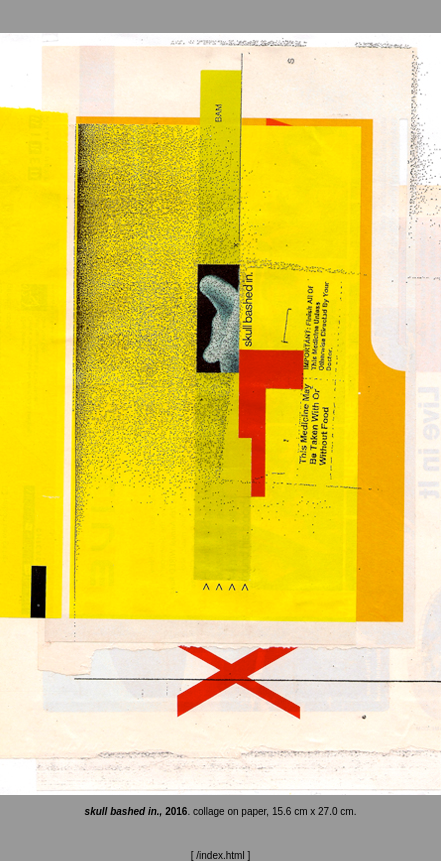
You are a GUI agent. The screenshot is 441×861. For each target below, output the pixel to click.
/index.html (220, 855)
